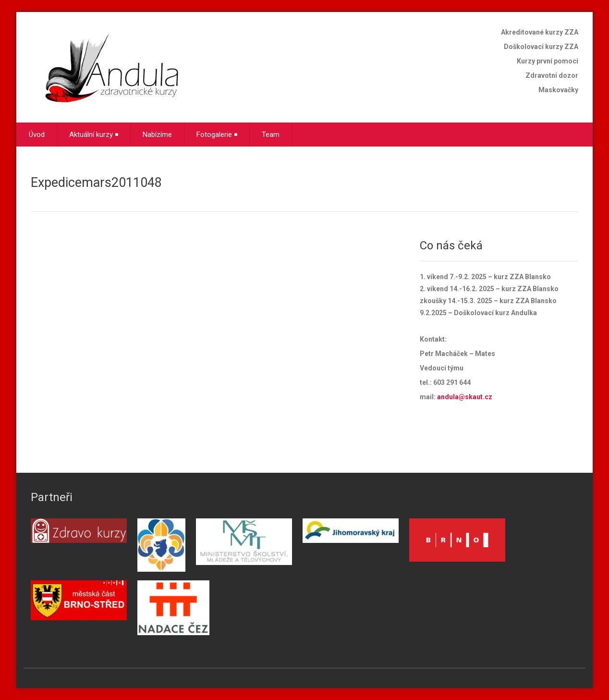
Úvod (37, 135)
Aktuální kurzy (94, 135)
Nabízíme (157, 135)
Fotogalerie (217, 135)
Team (271, 135)
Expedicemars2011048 (96, 183)
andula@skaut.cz (465, 397)
